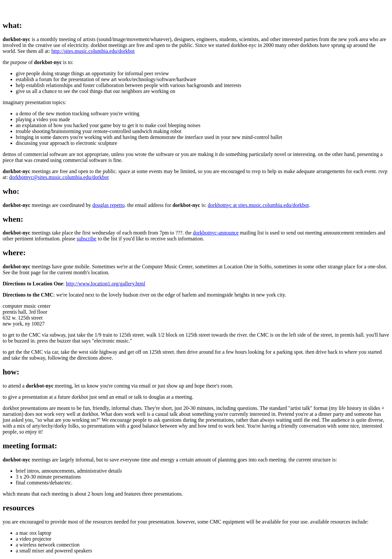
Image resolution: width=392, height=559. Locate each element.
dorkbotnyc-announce (216, 233)
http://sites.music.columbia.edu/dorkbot (93, 51)
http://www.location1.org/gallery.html (106, 284)
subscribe (86, 239)
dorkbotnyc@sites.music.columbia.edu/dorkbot (59, 177)
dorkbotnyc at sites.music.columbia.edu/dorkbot (258, 205)
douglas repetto (108, 205)
